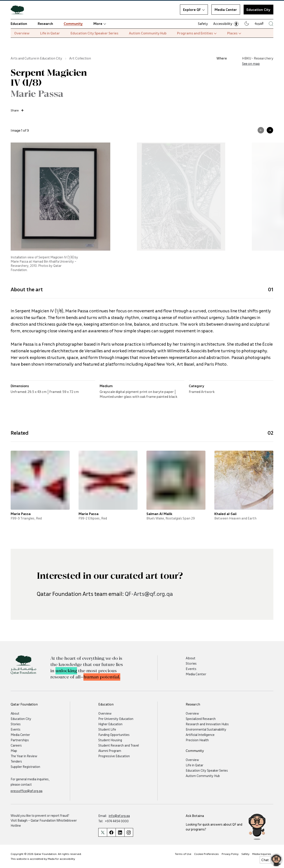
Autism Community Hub (148, 33)
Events (191, 669)
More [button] (100, 24)
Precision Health (197, 740)
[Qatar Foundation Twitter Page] (103, 832)
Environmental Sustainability (206, 729)
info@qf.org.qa (119, 816)
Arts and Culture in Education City (36, 58)
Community (73, 24)
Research (45, 24)
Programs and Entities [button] (197, 33)
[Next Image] (270, 130)
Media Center (226, 10)
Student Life (107, 729)
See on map (251, 63)
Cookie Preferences (206, 854)
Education (19, 24)
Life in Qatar (50, 33)
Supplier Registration (25, 767)
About (191, 658)
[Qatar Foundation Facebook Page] (111, 832)
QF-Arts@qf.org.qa (149, 616)
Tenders (16, 761)
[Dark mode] (247, 24)
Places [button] (234, 33)
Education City (21, 719)
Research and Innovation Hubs (207, 724)
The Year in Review (24, 756)
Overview (22, 33)
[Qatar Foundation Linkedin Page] (120, 832)
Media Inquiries (262, 854)
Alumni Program (110, 751)
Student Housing (110, 740)
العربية (259, 23)
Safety (203, 24)
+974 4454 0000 (117, 821)
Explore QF (194, 10)
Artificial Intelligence (200, 735)
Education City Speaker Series (94, 33)
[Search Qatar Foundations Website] (271, 24)
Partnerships (20, 740)
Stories (191, 663)
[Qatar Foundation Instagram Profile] (129, 832)
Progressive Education (114, 756)
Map (14, 751)
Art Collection (80, 58)
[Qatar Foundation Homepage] (19, 10)
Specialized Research (201, 719)
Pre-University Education (116, 719)
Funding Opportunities (114, 735)
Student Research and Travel (119, 745)
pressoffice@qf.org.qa (27, 791)
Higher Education (110, 724)
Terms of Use (183, 854)
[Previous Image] (261, 130)
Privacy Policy (230, 854)
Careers (16, 745)
